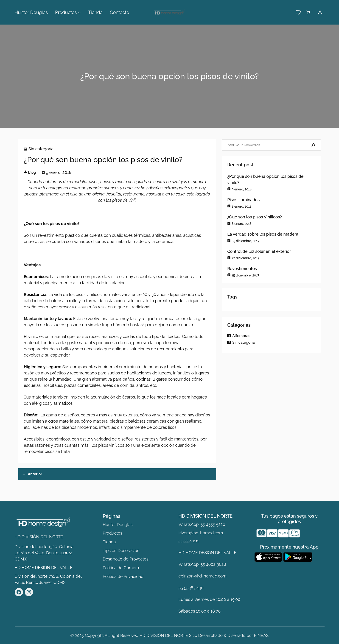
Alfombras (241, 336)
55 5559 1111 (189, 541)
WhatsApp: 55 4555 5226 (202, 524)
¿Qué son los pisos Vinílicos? (255, 217)
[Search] (313, 145)
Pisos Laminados (243, 200)
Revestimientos (242, 269)
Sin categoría (41, 149)
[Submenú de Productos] (79, 12)
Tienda (109, 542)
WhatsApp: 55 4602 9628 (202, 564)
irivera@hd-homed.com (201, 533)
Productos (113, 533)
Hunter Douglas (118, 525)
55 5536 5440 (191, 588)
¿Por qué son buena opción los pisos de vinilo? (265, 179)
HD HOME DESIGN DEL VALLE (44, 567)
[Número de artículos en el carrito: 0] (308, 12)
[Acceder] (320, 12)
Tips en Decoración (121, 551)
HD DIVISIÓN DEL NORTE (39, 537)
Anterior (35, 474)
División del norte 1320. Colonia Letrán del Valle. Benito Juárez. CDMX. (44, 553)
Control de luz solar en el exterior (259, 251)
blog (32, 172)
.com (222, 576)
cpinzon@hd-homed (198, 576)
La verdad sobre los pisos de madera (263, 234)
